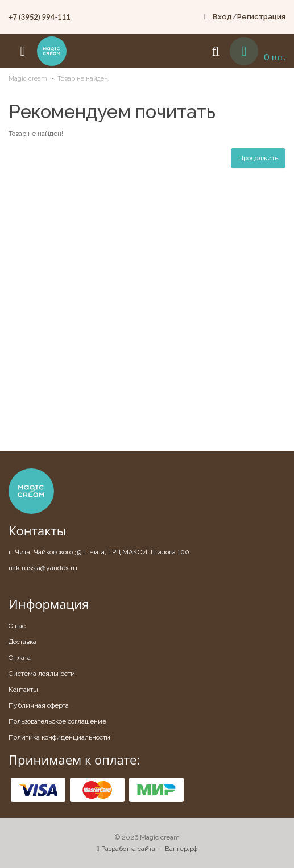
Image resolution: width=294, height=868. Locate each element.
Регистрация (261, 17)
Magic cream (28, 79)
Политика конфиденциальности (59, 737)
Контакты (23, 690)
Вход (222, 17)
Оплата (20, 658)
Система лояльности (42, 674)
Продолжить (258, 158)
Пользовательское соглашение (57, 721)
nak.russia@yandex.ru (43, 568)
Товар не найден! (84, 79)
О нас (17, 626)
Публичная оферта (39, 705)
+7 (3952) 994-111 (40, 17)
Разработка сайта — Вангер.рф (147, 849)
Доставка (22, 642)
